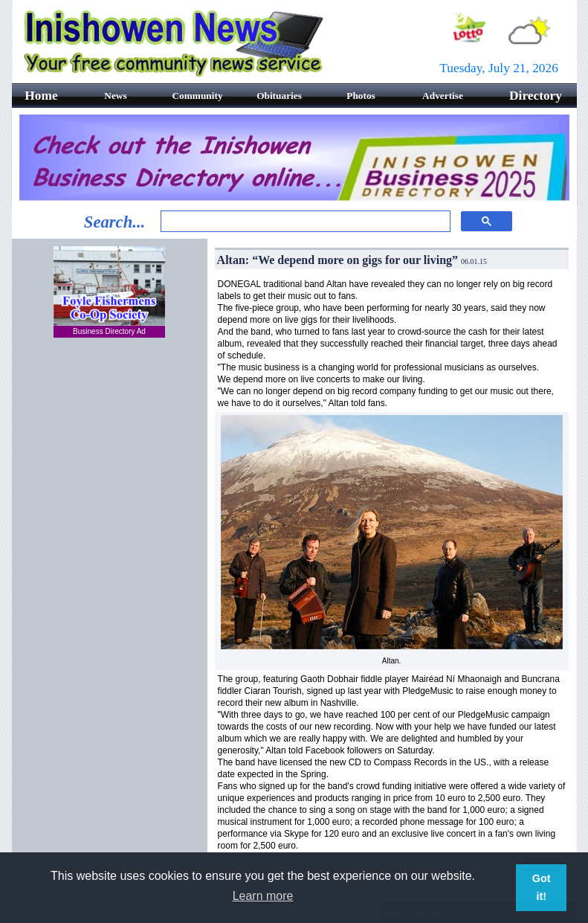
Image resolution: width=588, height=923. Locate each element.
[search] (304, 222)
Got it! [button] (542, 887)
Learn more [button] (263, 896)
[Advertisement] (109, 589)
